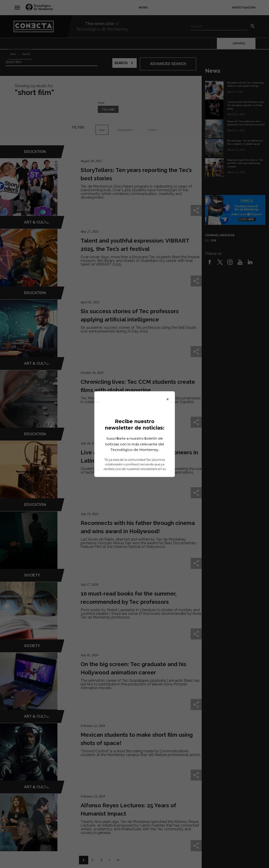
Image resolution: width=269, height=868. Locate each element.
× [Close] (168, 399)
